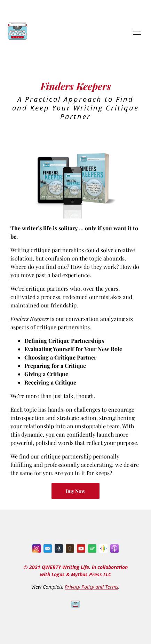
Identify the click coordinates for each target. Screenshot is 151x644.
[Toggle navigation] (137, 31)
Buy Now (75, 491)
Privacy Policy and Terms (92, 587)
